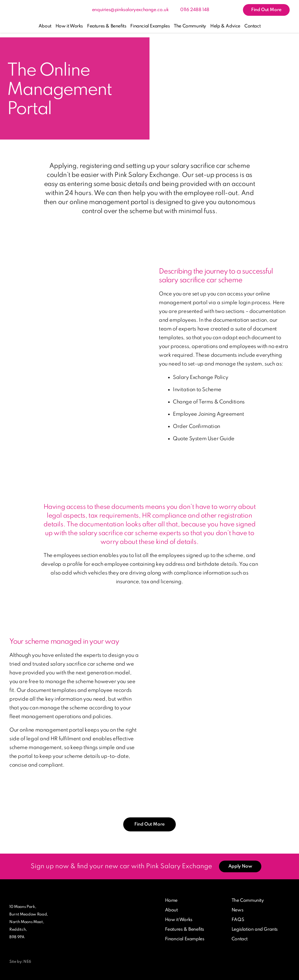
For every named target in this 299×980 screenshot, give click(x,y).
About (45, 26)
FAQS (238, 920)
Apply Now (240, 866)
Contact (252, 26)
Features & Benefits (107, 26)
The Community (190, 26)
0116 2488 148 (195, 10)
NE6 (27, 962)
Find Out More (266, 10)
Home (171, 901)
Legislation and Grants (255, 929)
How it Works (69, 26)
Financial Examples (150, 26)
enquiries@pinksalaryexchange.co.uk (130, 10)
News (237, 910)
